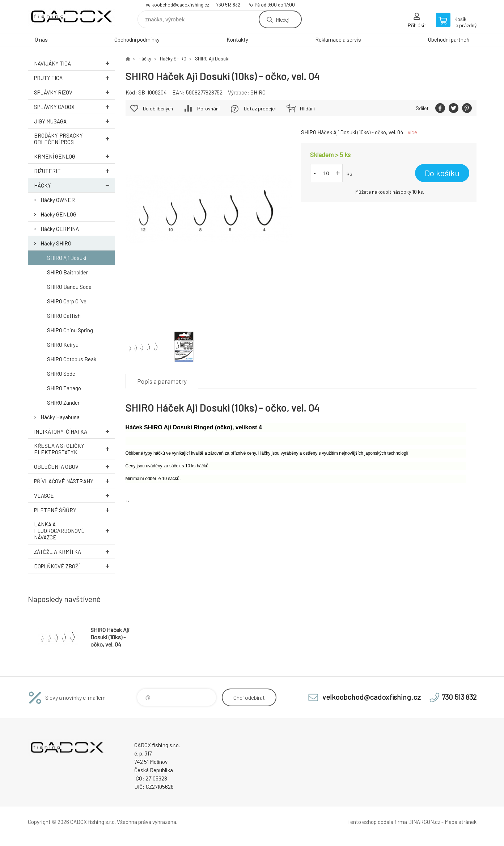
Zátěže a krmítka (74, 552)
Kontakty (237, 39)
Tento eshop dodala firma (377, 822)
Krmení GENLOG (74, 156)
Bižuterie (74, 171)
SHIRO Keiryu (63, 345)
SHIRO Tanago (64, 388)
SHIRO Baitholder (67, 272)
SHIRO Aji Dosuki (67, 258)
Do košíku (442, 173)
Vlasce (74, 495)
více (412, 132)
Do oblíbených (158, 108)
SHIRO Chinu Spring (70, 330)
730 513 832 (228, 5)
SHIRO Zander (63, 403)
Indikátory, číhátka (74, 431)
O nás (41, 39)
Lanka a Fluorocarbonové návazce (74, 531)
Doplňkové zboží (74, 566)
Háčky (74, 185)
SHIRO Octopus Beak (72, 359)
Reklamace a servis (338, 39)
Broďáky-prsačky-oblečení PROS (74, 139)
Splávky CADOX (74, 107)
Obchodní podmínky (137, 39)
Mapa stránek (461, 822)
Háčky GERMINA (60, 229)
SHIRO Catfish (64, 316)
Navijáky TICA (74, 63)
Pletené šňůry (74, 510)
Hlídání (307, 108)
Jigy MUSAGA (74, 121)
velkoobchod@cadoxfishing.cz (177, 5)
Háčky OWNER (58, 200)
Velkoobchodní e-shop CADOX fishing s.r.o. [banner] (71, 17)
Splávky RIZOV (74, 92)
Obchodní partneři (449, 39)
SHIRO (258, 92)
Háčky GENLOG (58, 214)
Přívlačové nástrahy (74, 481)
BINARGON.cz (424, 822)
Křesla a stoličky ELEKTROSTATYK (74, 449)
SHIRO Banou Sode (69, 287)
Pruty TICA (74, 78)
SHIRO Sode (61, 374)
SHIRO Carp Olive (67, 301)
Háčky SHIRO (56, 243)
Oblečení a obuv (74, 466)
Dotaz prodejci (260, 108)
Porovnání (208, 108)
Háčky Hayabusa (60, 417)
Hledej (282, 19)
